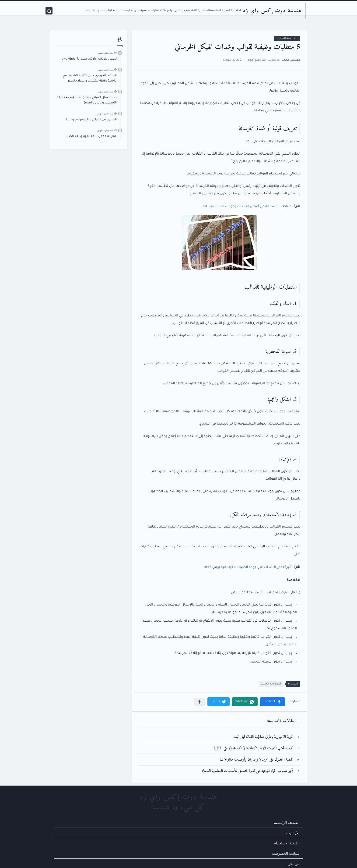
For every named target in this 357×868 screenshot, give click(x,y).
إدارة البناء (112, 11)
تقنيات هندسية (150, 11)
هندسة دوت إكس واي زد (272, 11)
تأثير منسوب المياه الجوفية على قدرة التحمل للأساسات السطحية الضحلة (248, 771)
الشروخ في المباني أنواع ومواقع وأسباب (90, 120)
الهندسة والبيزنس (186, 11)
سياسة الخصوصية (286, 853)
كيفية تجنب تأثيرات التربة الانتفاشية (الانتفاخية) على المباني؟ (254, 749)
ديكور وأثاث (167, 11)
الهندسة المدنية (232, 11)
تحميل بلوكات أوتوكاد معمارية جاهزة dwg (89, 59)
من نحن (293, 864)
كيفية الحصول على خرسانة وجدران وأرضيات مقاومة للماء (256, 760)
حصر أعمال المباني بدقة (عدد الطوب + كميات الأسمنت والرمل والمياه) (87, 100)
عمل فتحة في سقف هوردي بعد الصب (91, 136)
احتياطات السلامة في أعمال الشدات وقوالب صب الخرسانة (248, 207)
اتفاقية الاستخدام (287, 843)
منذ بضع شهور (105, 53)
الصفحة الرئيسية (287, 823)
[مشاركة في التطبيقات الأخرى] (199, 702)
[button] (272, 702)
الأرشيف (293, 833)
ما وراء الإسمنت (129, 11)
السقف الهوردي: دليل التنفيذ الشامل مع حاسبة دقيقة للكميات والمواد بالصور (90, 78)
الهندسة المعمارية (209, 11)
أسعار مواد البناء (95, 11)
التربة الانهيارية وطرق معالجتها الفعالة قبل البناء (263, 737)
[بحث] (49, 11)
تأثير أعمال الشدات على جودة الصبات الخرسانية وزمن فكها (248, 567)
